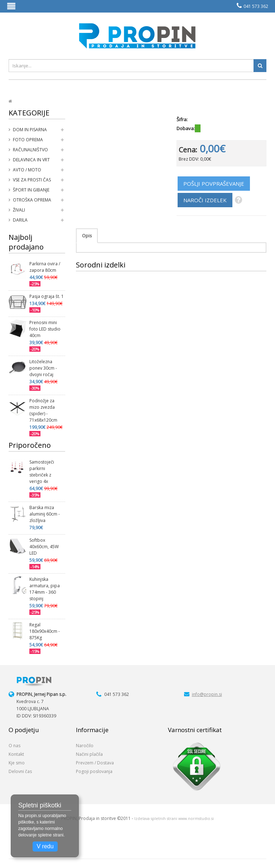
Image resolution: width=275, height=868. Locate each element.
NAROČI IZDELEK (205, 200)
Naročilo (85, 746)
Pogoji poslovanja (94, 771)
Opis (87, 236)
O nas (15, 746)
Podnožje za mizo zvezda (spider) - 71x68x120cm (43, 410)
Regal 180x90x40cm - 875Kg (45, 631)
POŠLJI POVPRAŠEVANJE (214, 184)
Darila (20, 220)
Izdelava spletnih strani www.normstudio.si (174, 819)
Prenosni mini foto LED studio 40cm (45, 329)
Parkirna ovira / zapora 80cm (45, 267)
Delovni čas (20, 771)
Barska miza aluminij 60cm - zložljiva (45, 514)
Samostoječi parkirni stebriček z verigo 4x (42, 472)
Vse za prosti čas (32, 180)
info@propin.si (207, 694)
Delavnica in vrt (31, 160)
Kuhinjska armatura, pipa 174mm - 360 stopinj (45, 589)
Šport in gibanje (31, 190)
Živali (19, 210)
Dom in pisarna (30, 130)
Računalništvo (30, 150)
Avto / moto (27, 170)
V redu (45, 846)
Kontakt (16, 754)
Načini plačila (89, 754)
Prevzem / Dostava (95, 763)
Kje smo (17, 763)
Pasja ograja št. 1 (47, 296)
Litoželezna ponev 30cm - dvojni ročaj (43, 368)
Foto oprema (28, 140)
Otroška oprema (32, 200)
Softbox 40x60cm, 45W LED (44, 547)
